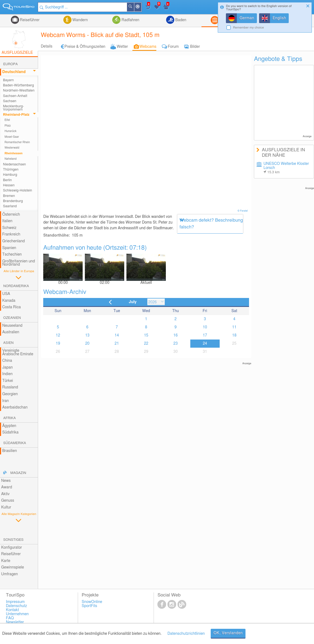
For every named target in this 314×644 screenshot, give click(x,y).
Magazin (18, 473)
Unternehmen (17, 614)
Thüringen (11, 170)
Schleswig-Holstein (18, 191)
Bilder (195, 47)
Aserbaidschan (15, 407)
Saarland (10, 206)
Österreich (11, 215)
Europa (10, 64)
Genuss (8, 501)
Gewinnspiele (13, 567)
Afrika (10, 418)
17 (205, 335)
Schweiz (9, 228)
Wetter (122, 47)
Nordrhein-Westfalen (19, 91)
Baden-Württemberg (18, 85)
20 (87, 344)
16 (176, 335)
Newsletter (15, 622)
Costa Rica (11, 307)
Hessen (9, 185)
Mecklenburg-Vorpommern (13, 108)
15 (146, 335)
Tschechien (12, 255)
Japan (7, 367)
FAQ (10, 618)
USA (6, 294)
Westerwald (12, 148)
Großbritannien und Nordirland (18, 263)
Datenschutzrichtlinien (186, 634)
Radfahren (130, 20)
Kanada (9, 301)
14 (117, 335)
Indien (7, 374)
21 (117, 344)
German (247, 18)
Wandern (80, 20)
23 (176, 344)
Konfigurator (12, 548)
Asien (8, 343)
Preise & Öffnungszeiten (85, 47)
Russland (10, 387)
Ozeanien (12, 318)
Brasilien (10, 451)
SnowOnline (92, 602)
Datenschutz (17, 606)
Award (7, 487)
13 (87, 335)
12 (58, 335)
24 (205, 344)
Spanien (9, 248)
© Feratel (243, 211)
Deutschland (14, 72)
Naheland (11, 159)
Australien (11, 332)
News (6, 481)
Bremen (9, 196)
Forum (173, 47)
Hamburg (10, 175)
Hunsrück (11, 131)
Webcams (148, 47)
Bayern (8, 80)
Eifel (7, 120)
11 (234, 327)
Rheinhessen (14, 153)
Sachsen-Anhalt (15, 96)
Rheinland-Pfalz (16, 115)
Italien (7, 221)
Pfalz (8, 126)
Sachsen (10, 101)
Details (47, 46)
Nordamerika (16, 286)
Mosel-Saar (12, 137)
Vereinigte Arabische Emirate (18, 352)
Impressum (15, 602)
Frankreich (11, 234)
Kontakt (13, 610)
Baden (180, 20)
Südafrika (10, 432)
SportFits (90, 606)
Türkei (8, 381)
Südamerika (15, 443)
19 (58, 344)
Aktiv (5, 494)
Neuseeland (12, 326)
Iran (5, 401)
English (279, 18)
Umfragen (9, 574)
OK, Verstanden (228, 633)
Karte (6, 561)
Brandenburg (13, 201)
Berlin (7, 180)
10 (205, 327)
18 (234, 335)
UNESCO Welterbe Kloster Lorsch (286, 168)
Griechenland (13, 241)
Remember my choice (248, 28)
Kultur (6, 507)
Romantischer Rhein (17, 142)
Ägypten (9, 426)
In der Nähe (141, 7)
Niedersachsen (14, 164)
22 (146, 344)
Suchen (134, 7)
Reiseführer (29, 20)
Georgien (10, 394)
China (7, 361)
